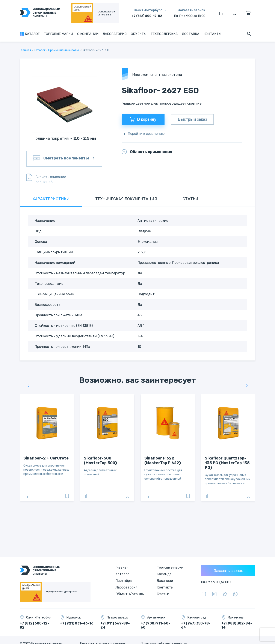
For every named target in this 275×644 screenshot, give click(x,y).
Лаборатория (115, 34)
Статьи (163, 594)
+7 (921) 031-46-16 (77, 623)
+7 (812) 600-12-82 (147, 16)
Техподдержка (164, 34)
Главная (25, 50)
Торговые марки (58, 34)
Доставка (191, 34)
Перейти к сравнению (143, 134)
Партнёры (124, 581)
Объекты (139, 34)
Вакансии (165, 581)
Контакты (212, 34)
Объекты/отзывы (130, 594)
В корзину (143, 119)
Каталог (32, 34)
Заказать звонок (192, 10)
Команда (164, 574)
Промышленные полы (63, 50)
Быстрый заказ (192, 119)
